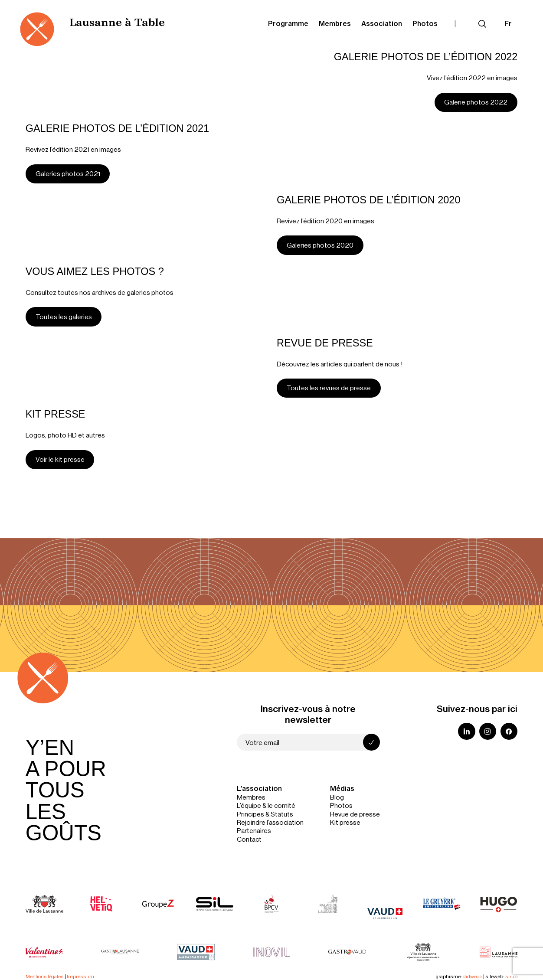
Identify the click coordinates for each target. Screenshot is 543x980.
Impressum (80, 976)
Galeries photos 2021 (68, 173)
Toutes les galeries (64, 317)
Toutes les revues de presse (329, 388)
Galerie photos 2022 (476, 102)
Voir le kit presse (60, 459)
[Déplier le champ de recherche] (482, 24)
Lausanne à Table (117, 23)
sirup (511, 976)
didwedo (473, 976)
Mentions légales (45, 976)
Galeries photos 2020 (320, 245)
